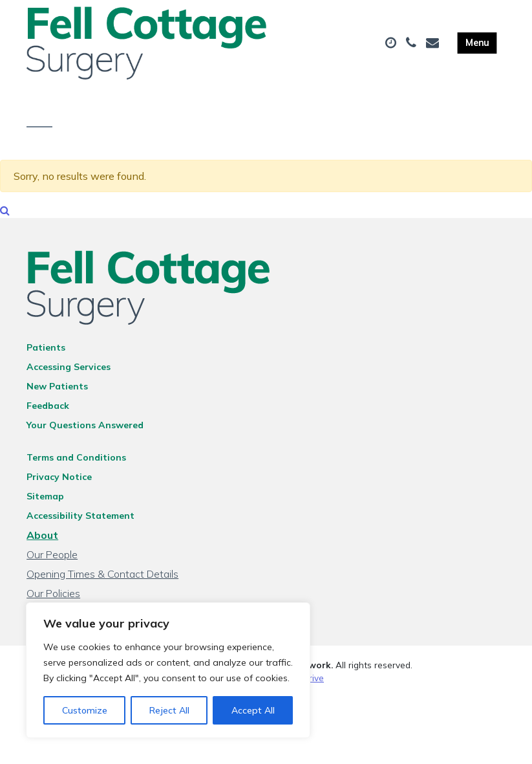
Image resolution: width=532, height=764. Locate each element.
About (42, 539)
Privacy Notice (59, 481)
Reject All (169, 710)
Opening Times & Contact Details (102, 578)
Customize (85, 710)
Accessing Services (69, 371)
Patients (46, 351)
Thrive (311, 682)
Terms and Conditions (76, 461)
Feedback (48, 409)
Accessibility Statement (80, 519)
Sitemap (45, 500)
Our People (52, 558)
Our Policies (53, 597)
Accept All (253, 710)
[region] (168, 670)
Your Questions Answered (85, 429)
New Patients (57, 390)
